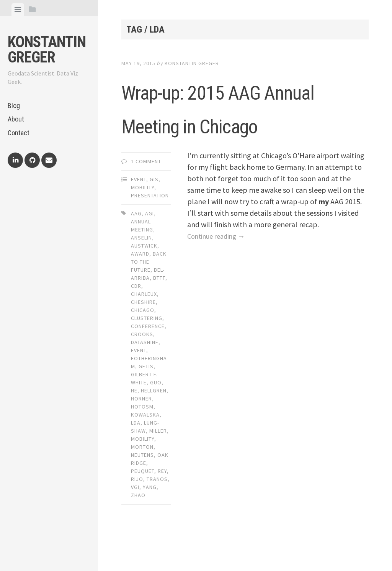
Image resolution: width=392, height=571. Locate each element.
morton (142, 481)
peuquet (143, 505)
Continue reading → (219, 270)
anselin (141, 271)
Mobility (143, 221)
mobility (143, 473)
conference (148, 360)
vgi (135, 521)
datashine (145, 376)
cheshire (143, 336)
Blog (14, 106)
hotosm (142, 440)
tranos (157, 513)
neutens (142, 489)
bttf (159, 312)
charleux (144, 328)
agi (149, 247)
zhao (138, 529)
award (140, 287)
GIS (154, 213)
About (16, 119)
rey (162, 505)
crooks (142, 368)
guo (156, 416)
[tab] (18, 10)
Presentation (150, 229)
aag (136, 247)
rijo (137, 513)
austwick (144, 279)
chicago (143, 344)
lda (136, 456)
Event (139, 213)
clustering (147, 352)
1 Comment (146, 195)
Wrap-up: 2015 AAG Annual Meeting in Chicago (235, 123)
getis (146, 400)
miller (158, 464)
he (134, 424)
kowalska (145, 448)
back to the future (149, 295)
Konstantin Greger (47, 50)
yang (150, 521)
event (139, 384)
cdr (136, 320)
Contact (19, 133)
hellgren (154, 424)
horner (141, 432)
